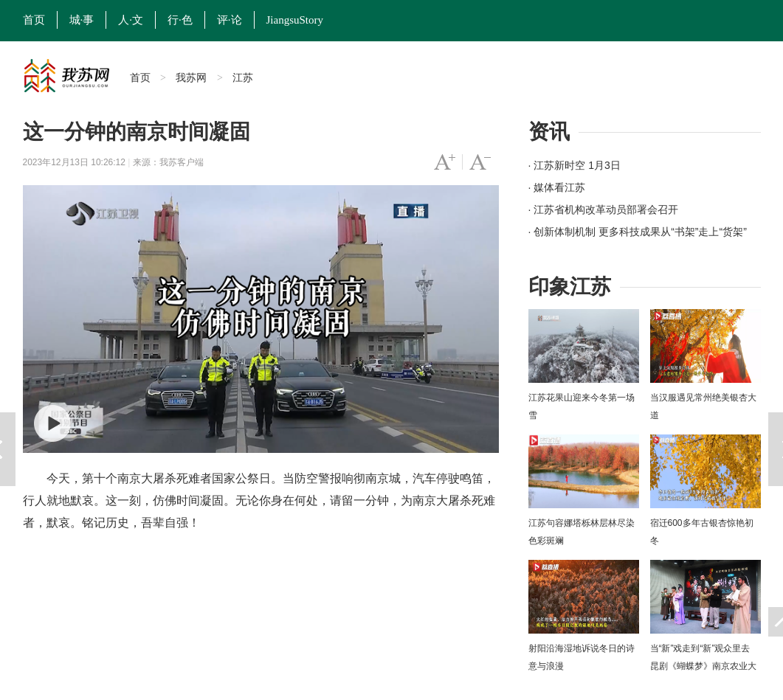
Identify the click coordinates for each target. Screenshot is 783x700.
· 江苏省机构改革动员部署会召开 (604, 209)
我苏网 (191, 77)
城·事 (82, 20)
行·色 (180, 20)
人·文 (131, 20)
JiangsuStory (295, 20)
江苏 (243, 77)
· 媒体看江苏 (557, 187)
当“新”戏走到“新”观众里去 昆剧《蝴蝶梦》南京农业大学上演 (703, 666)
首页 (34, 20)
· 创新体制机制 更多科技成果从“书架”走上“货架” (638, 232)
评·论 (230, 20)
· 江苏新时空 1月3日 (575, 165)
